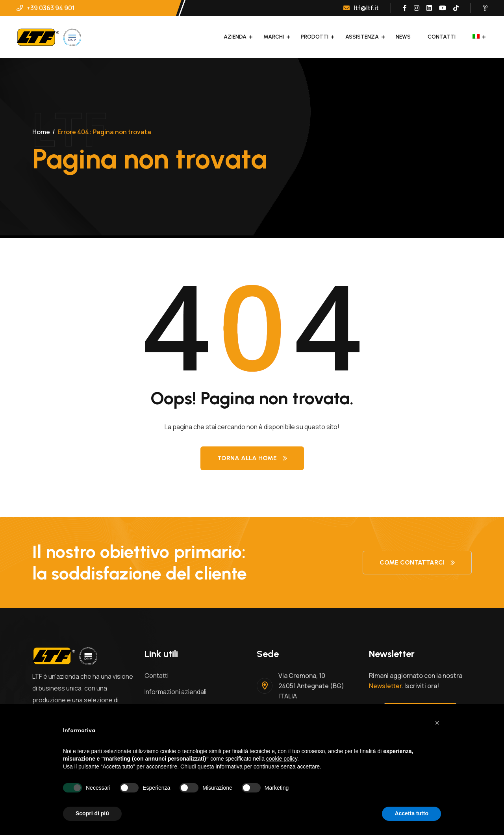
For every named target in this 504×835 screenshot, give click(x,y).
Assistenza (362, 37)
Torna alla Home (252, 458)
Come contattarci (417, 562)
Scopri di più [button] (92, 813)
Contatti (442, 37)
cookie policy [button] (282, 759)
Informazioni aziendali (175, 692)
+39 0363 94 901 (46, 8)
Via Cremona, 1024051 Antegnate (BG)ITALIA (311, 686)
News (403, 37)
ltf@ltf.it (361, 8)
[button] (437, 723)
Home (41, 132)
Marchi (274, 37)
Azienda (235, 37)
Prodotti (315, 37)
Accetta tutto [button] (411, 813)
